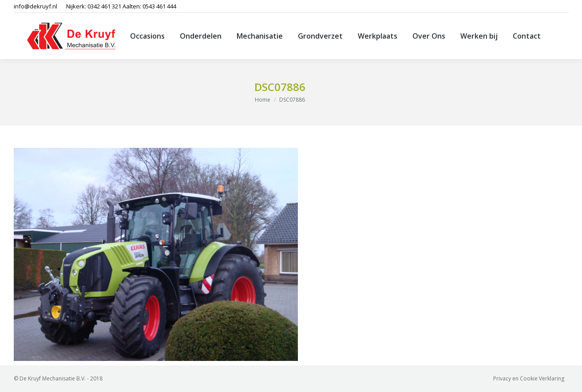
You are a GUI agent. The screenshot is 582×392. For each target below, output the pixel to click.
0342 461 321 (104, 6)
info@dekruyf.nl (36, 6)
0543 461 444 (159, 6)
